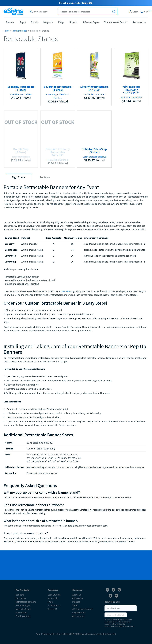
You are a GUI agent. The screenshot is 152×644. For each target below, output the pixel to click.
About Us (77, 595)
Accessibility (78, 616)
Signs (23, 22)
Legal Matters (79, 612)
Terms (75, 605)
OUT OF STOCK (21, 122)
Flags (61, 22)
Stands (73, 22)
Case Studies (54, 595)
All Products (54, 605)
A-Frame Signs (91, 22)
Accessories (139, 22)
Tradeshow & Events (116, 22)
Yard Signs (21, 598)
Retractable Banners (26, 602)
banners (66, 291)
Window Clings (23, 616)
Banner (10, 22)
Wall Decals (21, 612)
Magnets (48, 22)
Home (7, 31)
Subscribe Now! (116, 615)
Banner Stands (20, 31)
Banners (20, 595)
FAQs (50, 602)
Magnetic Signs (23, 609)
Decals (35, 22)
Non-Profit (53, 598)
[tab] (18, 177)
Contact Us (78, 598)
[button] (114, 12)
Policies (76, 602)
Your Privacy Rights (46, 634)
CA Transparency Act (82, 609)
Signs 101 (52, 609)
